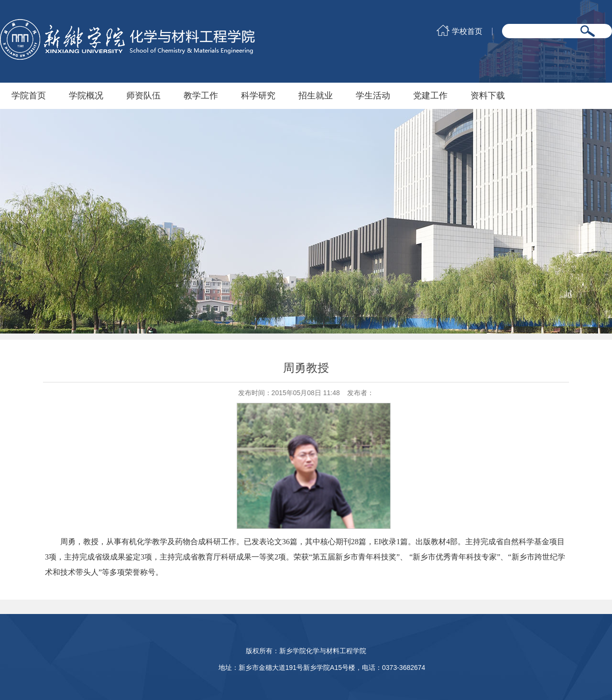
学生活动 (373, 96)
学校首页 (467, 32)
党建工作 (430, 96)
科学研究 (258, 96)
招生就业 (316, 96)
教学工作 (201, 96)
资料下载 (488, 96)
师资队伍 (143, 96)
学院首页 (29, 96)
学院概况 (86, 96)
